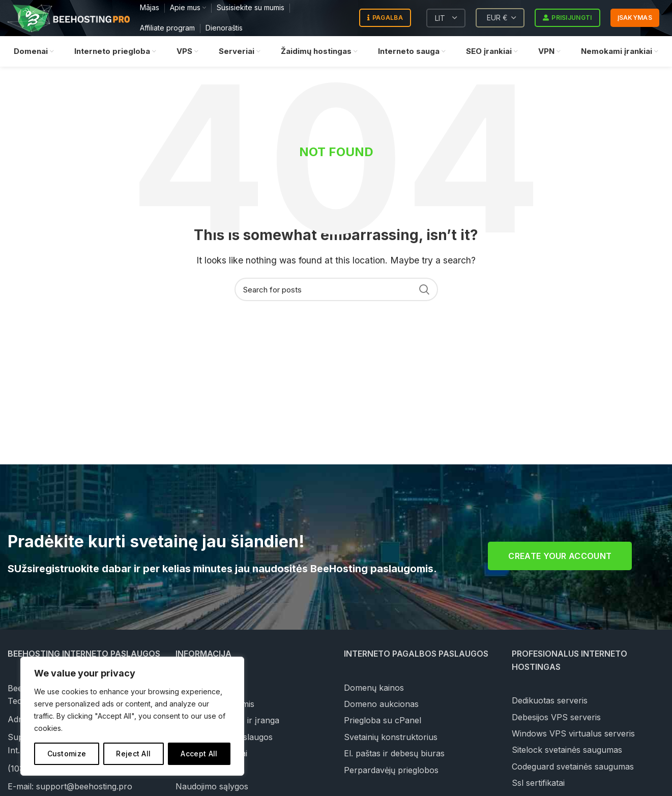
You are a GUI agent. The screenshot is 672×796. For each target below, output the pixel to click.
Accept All (199, 754)
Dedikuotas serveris (550, 700)
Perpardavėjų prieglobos (391, 770)
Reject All (133, 754)
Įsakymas (635, 18)
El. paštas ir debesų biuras (394, 753)
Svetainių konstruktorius (391, 737)
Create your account (560, 556)
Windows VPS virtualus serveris (573, 733)
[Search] (336, 289)
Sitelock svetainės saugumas (567, 750)
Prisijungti (567, 18)
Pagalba (385, 18)
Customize (67, 754)
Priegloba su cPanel (383, 720)
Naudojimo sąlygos (212, 786)
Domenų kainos (374, 688)
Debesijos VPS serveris (556, 717)
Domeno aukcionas (381, 704)
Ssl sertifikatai (538, 783)
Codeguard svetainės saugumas (573, 766)
